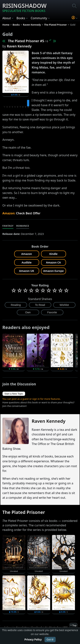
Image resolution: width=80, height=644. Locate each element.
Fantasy (8, 226)
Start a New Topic (14, 394)
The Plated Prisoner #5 (26, 41)
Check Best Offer (28, 213)
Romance (23, 226)
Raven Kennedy (19, 46)
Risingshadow (25, 7)
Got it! (50, 640)
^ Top (73, 625)
